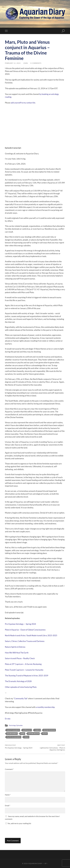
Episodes (19, 725)
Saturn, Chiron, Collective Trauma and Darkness (25, 641)
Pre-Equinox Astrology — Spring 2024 (20, 624)
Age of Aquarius (13, 730)
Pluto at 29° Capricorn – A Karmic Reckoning (23, 664)
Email (8, 805)
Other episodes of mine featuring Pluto (21, 687)
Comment (9, 769)
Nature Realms (34, 734)
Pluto (45, 734)
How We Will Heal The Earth (17, 653)
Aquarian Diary (35, 864)
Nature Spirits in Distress (15, 647)
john (26, 63)
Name (8, 795)
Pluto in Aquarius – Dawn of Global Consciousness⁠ (25, 630)
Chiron (37, 730)
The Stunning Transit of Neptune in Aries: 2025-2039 (27, 676)
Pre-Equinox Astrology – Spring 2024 (19, 747)
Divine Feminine (49, 730)
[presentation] (20, 830)
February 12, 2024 (13, 63)
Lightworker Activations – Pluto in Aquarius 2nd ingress (50, 748)
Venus (26, 737)
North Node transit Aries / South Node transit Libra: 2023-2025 (31, 635)
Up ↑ (46, 864)
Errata (8, 719)
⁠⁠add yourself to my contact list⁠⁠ (23, 103)
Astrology (12, 725)
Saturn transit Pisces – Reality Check (20, 658)
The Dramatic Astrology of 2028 (18, 681)
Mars (23, 734)
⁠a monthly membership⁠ (45, 707)
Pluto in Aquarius (14, 737)
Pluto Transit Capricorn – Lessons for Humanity (24, 670)
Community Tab (21, 698)
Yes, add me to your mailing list (18, 823)
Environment (12, 734)
